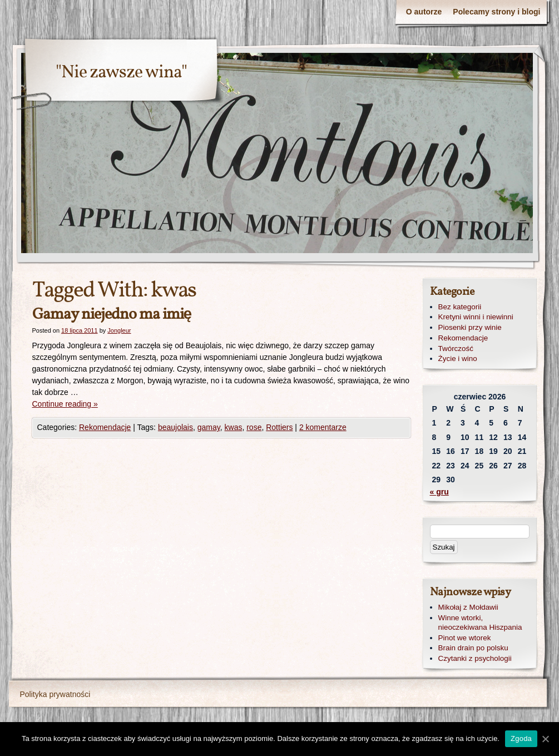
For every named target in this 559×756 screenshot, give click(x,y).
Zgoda (521, 738)
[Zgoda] (545, 739)
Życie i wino (458, 359)
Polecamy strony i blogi (496, 12)
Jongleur (119, 330)
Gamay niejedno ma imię (112, 315)
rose (254, 427)
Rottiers (279, 427)
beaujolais (175, 427)
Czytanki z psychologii (475, 658)
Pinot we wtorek (465, 638)
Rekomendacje (105, 427)
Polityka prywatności (55, 694)
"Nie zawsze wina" (121, 73)
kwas (234, 427)
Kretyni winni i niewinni (476, 317)
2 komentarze (323, 427)
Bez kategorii (460, 307)
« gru (439, 492)
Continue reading (65, 404)
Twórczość (456, 349)
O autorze (424, 12)
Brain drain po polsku (473, 648)
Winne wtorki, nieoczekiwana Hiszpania (480, 622)
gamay (209, 427)
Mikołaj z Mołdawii (468, 607)
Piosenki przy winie (470, 327)
